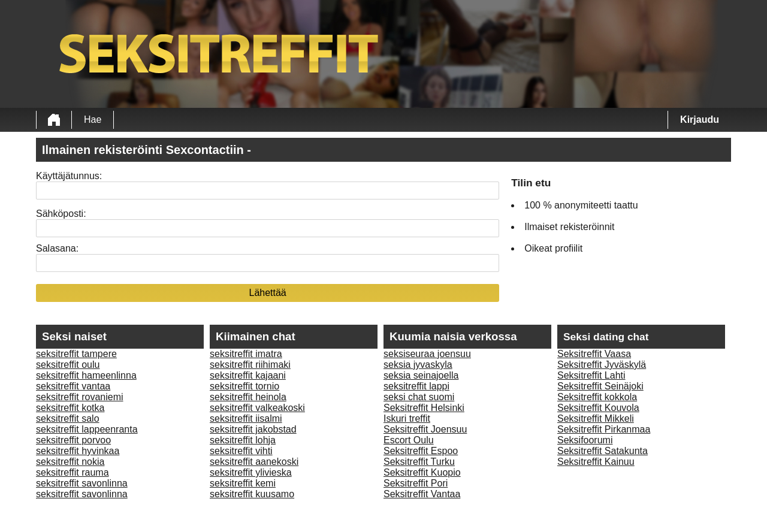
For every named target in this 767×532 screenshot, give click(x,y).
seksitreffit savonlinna (82, 483)
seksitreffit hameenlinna (86, 375)
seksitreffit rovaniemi (80, 397)
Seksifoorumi (585, 440)
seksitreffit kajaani (248, 375)
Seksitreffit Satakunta (603, 451)
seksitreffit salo (68, 418)
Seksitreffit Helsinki (424, 408)
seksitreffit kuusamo (252, 494)
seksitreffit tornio (244, 386)
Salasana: (57, 248)
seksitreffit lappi (416, 386)
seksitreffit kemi (243, 483)
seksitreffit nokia (70, 462)
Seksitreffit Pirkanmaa (604, 429)
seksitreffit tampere (76, 354)
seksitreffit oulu (68, 365)
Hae (93, 120)
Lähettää (267, 293)
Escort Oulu (409, 440)
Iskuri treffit (407, 418)
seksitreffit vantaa (73, 386)
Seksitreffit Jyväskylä (602, 365)
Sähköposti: (61, 214)
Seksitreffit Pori (416, 483)
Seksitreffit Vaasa (594, 354)
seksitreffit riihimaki (250, 365)
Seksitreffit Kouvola (598, 408)
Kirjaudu (700, 120)
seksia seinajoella (421, 375)
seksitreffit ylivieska (251, 472)
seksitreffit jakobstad (253, 429)
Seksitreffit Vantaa (422, 494)
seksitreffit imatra (246, 354)
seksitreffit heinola (248, 397)
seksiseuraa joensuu (427, 354)
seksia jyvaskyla (418, 365)
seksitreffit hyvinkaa (78, 451)
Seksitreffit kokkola (597, 397)
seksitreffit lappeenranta (87, 429)
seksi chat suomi (419, 397)
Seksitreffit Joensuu (425, 429)
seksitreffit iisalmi (246, 418)
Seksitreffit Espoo (421, 451)
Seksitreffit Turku (419, 462)
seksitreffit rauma (73, 472)
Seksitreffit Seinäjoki (600, 386)
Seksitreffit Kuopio (422, 472)
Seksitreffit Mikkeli (596, 418)
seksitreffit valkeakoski (257, 408)
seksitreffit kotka (70, 408)
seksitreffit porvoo (73, 440)
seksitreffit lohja (243, 440)
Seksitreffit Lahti (591, 375)
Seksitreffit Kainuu (596, 462)
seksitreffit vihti (241, 451)
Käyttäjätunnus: (69, 176)
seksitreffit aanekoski (254, 462)
